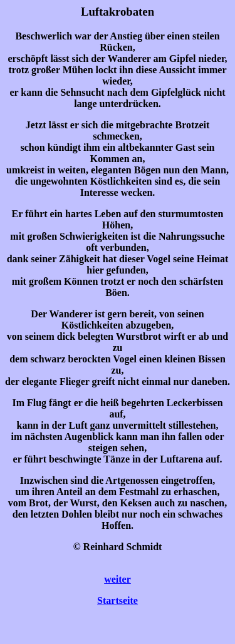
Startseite (118, 601)
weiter (118, 579)
